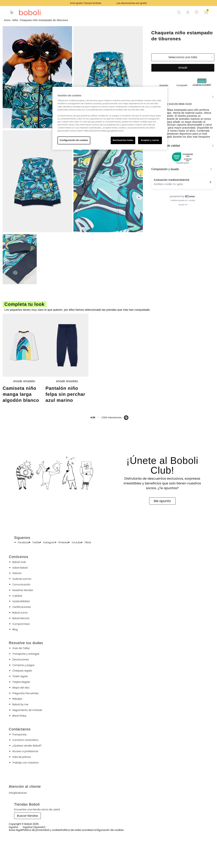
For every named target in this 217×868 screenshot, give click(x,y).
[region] (110, 118)
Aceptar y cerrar (150, 140)
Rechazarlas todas (123, 140)
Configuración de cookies (74, 140)
